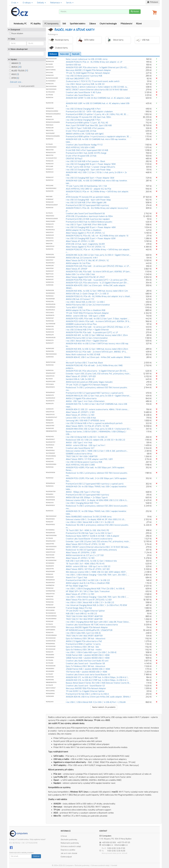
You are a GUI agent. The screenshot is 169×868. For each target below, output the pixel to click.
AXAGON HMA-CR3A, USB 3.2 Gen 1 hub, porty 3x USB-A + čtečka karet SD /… (99, 429)
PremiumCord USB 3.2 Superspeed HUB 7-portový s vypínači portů (95, 393)
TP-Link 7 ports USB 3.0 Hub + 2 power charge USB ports (91, 167)
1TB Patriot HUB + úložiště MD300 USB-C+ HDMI (86, 672)
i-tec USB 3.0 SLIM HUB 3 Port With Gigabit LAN (86, 203)
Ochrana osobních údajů (71, 846)
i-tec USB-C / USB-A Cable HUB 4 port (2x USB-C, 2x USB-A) (91, 652)
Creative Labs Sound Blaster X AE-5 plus (84, 92)
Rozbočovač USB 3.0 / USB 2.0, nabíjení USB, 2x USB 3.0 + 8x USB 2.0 (95, 440)
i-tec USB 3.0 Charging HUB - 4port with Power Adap (88, 200)
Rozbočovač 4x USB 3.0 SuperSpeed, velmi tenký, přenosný (91, 550)
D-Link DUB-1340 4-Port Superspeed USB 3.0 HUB (87, 150)
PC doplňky (36, 24)
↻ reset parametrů (27, 86)
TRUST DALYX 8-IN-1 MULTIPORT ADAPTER (84, 616)
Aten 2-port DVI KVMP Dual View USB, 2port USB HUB (89, 125)
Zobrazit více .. (16, 82)
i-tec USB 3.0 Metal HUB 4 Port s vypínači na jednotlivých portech (94, 423)
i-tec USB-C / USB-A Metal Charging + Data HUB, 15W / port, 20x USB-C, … (98, 575)
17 (26, 71)
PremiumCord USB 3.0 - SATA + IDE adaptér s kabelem (89, 112)
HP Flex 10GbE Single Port (77, 586)
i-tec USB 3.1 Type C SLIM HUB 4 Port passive (85, 128)
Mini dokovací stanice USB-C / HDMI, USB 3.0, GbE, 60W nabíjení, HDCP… (96, 572)
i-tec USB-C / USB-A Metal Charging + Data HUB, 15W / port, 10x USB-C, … (97, 597)
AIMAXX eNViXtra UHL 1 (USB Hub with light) (85, 134)
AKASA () (15, 67)
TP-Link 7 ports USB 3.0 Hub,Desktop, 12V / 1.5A (86, 186)
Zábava (92, 24)
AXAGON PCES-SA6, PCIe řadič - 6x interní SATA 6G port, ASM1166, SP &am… (98, 272)
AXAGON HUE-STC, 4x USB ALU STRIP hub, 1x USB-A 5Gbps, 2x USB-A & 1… (97, 677)
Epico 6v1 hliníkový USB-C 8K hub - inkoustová (86, 639)
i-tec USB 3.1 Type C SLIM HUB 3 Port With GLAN (86, 225)
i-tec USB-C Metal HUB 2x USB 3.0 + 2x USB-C (85, 302)
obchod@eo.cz (107, 845)
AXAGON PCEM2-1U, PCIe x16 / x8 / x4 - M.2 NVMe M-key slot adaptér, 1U (97, 236)
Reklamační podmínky (70, 843)
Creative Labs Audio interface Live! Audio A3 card (87, 661)
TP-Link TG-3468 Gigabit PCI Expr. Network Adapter (88, 73)
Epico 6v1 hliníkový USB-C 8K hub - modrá (84, 650)
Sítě (64, 24)
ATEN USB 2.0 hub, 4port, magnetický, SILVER (85, 244)
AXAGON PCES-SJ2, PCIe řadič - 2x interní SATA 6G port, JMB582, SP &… (97, 352)
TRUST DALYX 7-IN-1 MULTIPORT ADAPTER (84, 619)
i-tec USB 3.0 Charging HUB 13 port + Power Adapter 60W (91, 239)
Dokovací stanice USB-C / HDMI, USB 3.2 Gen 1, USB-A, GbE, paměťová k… (97, 451)
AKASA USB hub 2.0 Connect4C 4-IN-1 (82, 258)
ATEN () (14, 78)
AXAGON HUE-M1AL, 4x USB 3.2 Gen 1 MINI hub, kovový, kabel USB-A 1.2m (97, 291)
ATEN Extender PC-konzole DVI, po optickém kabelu (88, 197)
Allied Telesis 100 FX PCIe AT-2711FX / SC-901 (85, 544)
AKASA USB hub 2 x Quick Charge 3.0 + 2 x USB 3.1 (87, 294)
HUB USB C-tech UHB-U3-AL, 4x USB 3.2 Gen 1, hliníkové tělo (91, 561)
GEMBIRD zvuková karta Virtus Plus (81, 324)
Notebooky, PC (20, 24)
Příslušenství (126, 24)
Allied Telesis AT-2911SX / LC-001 (80, 241)
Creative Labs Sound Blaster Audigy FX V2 (84, 145)
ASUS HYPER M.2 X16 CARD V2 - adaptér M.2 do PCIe (89, 189)
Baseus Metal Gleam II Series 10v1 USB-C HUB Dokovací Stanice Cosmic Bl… (98, 683)
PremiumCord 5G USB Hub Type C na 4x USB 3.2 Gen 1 (89, 533)
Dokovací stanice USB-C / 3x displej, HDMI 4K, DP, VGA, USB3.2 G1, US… (96, 519)
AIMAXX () (15, 63)
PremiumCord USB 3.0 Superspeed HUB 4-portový (87, 205)
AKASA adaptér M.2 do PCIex (78, 263)
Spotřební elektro (78, 24)
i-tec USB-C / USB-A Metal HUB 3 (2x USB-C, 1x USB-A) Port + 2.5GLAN (96, 702)
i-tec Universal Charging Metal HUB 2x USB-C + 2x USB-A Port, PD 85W (96, 605)
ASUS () (14, 74)
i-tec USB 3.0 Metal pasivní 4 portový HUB (84, 76)
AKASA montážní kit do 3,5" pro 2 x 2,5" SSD (85, 555)
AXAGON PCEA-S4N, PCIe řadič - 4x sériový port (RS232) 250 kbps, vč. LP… (98, 327)
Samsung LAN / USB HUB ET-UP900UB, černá (85, 421)
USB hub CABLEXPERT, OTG (78, 79)
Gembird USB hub (73, 65)
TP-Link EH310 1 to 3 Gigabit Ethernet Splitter (85, 691)
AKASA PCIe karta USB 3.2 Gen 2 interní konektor (87, 338)
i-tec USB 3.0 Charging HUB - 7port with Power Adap (88, 170)
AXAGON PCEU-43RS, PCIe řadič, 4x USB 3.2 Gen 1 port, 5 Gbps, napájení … (98, 319)
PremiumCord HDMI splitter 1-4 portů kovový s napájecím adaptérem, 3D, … (99, 137)
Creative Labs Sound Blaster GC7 (80, 448)
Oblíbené (53, 54)
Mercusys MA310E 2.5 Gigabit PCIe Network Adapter (88, 70)
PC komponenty (51, 24)
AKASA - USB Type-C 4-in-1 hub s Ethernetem (85, 401)
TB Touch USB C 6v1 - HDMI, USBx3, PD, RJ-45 (85, 564)
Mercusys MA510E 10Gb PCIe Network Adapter (86, 688)
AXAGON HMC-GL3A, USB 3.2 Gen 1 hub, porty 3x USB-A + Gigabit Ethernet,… (98, 255)
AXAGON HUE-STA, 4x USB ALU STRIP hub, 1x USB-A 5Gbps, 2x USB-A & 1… (97, 680)
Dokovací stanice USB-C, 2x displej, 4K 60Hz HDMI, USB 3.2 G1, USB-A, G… (97, 500)
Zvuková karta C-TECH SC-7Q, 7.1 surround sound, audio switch (93, 81)
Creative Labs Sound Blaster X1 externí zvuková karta (89, 539)
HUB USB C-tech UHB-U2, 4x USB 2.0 (81, 614)
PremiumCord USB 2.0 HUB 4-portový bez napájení (88, 219)
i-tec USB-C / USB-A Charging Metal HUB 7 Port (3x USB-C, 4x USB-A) (95, 589)
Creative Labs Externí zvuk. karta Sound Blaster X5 (88, 675)
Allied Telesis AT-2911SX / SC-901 (80, 558)
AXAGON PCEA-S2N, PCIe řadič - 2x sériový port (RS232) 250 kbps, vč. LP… (98, 266)
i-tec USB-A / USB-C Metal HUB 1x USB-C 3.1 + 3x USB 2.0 (90, 522)
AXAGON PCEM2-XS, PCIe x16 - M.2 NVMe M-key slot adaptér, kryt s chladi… (99, 296)
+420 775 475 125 (124, 843)
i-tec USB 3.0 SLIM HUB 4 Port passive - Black (85, 161)
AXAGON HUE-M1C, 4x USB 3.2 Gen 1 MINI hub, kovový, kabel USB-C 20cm (97, 335)
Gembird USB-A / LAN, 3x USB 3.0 (80, 379)
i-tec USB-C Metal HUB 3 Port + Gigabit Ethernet (87, 341)
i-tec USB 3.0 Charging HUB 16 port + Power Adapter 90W (91, 164)
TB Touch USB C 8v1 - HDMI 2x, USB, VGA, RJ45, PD (87, 530)
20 (20, 67)
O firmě (64, 836)
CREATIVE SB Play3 (74, 159)
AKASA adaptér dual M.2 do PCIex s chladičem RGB (88, 583)
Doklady (41, 3)
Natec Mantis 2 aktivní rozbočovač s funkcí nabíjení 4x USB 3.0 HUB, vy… (97, 87)
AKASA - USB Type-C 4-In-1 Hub (79, 443)
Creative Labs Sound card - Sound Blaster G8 (85, 664)
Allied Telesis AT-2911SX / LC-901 (80, 415)
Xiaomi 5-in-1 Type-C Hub (77, 578)
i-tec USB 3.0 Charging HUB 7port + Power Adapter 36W (90, 178)
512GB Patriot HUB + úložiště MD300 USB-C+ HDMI (88, 655)
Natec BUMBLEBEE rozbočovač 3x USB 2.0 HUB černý (89, 517)
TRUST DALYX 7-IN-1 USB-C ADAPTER (82, 457)
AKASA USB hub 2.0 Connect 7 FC (80, 299)
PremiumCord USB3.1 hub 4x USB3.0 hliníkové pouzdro (89, 222)
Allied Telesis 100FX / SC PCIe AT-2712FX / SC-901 (87, 426)
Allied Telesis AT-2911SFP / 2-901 (80, 412)
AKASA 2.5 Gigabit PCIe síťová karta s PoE (84, 641)
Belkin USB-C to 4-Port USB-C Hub (80, 274)
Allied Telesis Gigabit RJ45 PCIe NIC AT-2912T (85, 277)
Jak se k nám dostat (69, 853)
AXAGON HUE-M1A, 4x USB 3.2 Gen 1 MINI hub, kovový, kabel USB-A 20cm (97, 349)
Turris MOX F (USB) (74, 308)
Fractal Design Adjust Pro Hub (79, 608)
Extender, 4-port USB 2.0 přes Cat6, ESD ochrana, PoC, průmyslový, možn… (98, 374)
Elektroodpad (66, 857)
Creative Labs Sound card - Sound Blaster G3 (85, 686)
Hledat (135, 12)
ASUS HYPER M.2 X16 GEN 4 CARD (80, 148)
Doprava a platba (68, 850)
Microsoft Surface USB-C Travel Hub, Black (84, 363)
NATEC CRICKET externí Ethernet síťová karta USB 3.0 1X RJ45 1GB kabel (97, 90)
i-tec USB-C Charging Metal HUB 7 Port (82, 503)
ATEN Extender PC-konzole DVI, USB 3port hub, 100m (88, 117)
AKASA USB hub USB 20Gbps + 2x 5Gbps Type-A (87, 498)
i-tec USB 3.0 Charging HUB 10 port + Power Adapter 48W (91, 227)
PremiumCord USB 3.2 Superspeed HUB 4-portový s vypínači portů (95, 484)
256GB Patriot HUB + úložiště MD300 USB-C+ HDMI (88, 669)
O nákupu (28, 3)
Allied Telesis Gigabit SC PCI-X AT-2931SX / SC (86, 247)
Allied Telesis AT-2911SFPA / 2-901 (81, 553)
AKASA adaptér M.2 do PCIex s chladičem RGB (86, 310)
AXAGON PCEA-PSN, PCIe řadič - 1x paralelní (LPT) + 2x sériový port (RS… (97, 280)
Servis (70, 3)
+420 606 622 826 (109, 843)
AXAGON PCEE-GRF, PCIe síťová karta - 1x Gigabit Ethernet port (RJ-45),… (97, 68)
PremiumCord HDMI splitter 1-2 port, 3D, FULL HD (87, 123)
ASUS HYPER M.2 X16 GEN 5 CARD (80, 465)
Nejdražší (76, 54)
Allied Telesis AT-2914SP (77, 269)
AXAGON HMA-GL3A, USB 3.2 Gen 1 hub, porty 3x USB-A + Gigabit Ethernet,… (99, 396)
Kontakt (114, 865)
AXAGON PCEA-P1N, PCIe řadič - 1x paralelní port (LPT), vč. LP (92, 333)
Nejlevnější (64, 54)
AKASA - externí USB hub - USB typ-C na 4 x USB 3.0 (88, 566)
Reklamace (56, 3)
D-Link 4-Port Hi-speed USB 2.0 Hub (81, 156)
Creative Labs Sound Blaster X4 (80, 95)
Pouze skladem (17, 34)
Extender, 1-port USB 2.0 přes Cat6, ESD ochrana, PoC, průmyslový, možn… (98, 542)
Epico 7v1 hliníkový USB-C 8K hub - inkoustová (85, 666)
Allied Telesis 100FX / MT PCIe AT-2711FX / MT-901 (88, 569)
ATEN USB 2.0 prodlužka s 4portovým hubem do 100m (89, 216)
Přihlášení (153, 2)
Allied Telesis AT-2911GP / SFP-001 (81, 376)
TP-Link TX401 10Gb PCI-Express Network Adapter (87, 313)
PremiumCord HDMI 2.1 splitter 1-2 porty (83, 644)
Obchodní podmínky (69, 840)
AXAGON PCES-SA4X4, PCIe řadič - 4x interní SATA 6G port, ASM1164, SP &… (98, 321)
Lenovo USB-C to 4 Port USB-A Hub (81, 418)
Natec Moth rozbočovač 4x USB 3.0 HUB (83, 355)
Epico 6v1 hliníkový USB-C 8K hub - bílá (82, 647)
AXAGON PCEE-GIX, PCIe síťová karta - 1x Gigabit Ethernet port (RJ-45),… (97, 371)
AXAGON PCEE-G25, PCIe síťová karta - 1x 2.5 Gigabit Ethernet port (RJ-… (97, 283)
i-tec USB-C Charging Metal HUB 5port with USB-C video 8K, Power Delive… (98, 622)
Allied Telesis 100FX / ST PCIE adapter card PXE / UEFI (89, 459)
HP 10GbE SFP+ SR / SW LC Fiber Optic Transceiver (88, 591)
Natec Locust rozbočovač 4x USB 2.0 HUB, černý (87, 59)
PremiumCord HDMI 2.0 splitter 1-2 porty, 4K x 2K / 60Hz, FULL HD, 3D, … (97, 114)
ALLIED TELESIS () (19, 71)
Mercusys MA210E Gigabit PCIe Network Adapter (87, 627)
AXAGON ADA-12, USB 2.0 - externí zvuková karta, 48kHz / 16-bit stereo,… (98, 410)
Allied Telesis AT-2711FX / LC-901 (80, 594)
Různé (139, 24)
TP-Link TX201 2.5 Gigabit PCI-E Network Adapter (87, 385)
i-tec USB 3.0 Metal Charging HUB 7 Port (83, 120)
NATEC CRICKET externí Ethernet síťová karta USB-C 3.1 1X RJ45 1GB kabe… (98, 547)
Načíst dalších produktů (104, 707)
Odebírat (36, 856)
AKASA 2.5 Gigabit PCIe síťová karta (81, 399)
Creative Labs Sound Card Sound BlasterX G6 (85, 214)
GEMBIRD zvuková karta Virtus (79, 454)
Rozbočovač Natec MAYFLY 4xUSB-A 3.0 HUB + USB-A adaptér (93, 536)
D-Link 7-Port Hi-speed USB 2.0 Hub (81, 131)
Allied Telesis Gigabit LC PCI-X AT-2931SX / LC (85, 233)
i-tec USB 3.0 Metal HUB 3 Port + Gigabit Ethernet (87, 330)
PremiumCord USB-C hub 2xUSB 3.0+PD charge (86, 153)
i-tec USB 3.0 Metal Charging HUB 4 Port (83, 109)
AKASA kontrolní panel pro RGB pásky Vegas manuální (89, 382)
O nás (15, 3)
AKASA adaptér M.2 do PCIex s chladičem (84, 230)
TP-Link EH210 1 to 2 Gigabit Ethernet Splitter (85, 611)
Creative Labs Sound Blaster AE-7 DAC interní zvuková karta (92, 625)
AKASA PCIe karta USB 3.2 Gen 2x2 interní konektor (88, 305)
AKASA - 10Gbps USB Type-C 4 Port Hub (83, 492)
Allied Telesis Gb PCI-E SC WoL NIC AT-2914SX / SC (87, 261)
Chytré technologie (108, 24)
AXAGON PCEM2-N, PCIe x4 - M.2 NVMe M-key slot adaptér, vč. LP (94, 62)
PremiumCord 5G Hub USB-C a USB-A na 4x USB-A (87, 694)
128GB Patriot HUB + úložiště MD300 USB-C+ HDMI (88, 658)
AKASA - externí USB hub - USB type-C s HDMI (85, 316)
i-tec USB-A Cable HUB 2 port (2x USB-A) (83, 633)
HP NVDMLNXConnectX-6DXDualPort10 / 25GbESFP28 (89, 630)
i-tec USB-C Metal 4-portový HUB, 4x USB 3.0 (85, 84)
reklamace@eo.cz (121, 845)
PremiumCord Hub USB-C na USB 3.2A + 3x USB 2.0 (88, 580)
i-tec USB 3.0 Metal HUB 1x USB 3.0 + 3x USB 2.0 (87, 437)
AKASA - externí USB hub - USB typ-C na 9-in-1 (85, 445)
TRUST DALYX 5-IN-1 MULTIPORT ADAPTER (84, 636)
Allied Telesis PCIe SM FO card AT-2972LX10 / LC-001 (89, 600)
